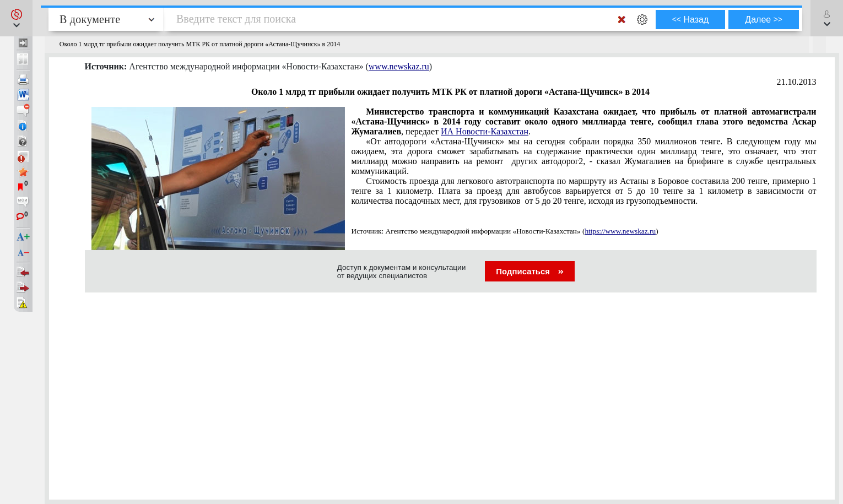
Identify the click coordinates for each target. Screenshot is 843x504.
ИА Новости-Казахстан (485, 131)
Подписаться (530, 271)
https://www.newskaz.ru (620, 231)
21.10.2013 (797, 82)
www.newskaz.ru (399, 66)
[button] (16, 18)
